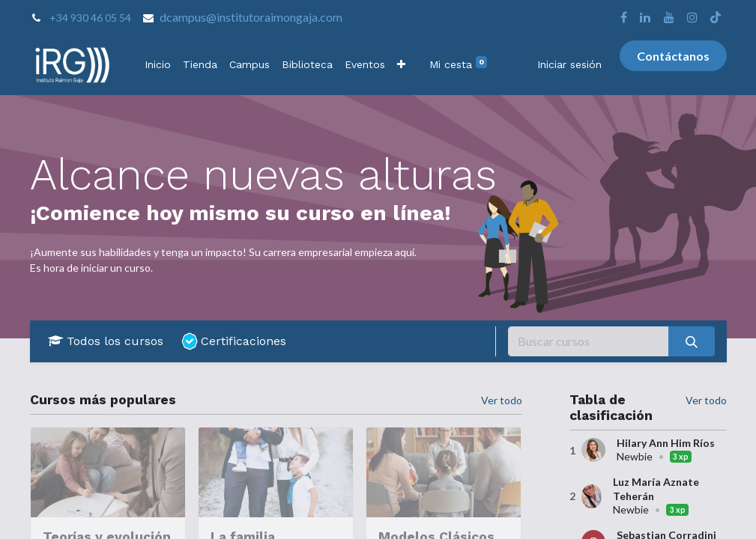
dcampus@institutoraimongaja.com (251, 17)
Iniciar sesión (569, 64)
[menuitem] (158, 65)
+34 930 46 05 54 (90, 18)
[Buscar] (691, 341)
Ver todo (706, 400)
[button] (401, 65)
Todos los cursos (106, 341)
